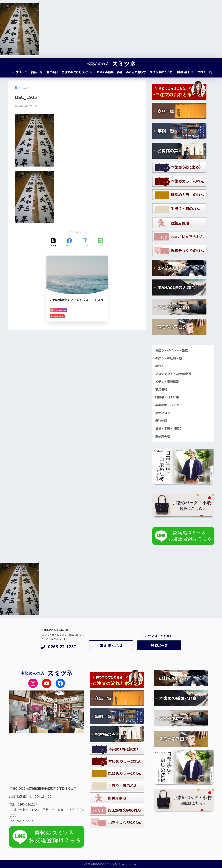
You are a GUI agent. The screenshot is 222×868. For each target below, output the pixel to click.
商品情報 (161, 389)
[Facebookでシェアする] (69, 243)
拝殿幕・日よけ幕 (167, 397)
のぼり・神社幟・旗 (169, 358)
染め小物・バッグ (167, 405)
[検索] (209, 72)
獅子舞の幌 (163, 436)
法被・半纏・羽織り (169, 428)
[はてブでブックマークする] (85, 243)
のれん (160, 366)
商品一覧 (159, 645)
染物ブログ (163, 413)
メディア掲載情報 (167, 382)
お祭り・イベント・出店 (172, 350)
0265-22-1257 (59, 647)
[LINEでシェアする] (101, 243)
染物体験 (161, 420)
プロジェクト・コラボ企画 (173, 374)
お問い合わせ (111, 645)
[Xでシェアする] (53, 243)
